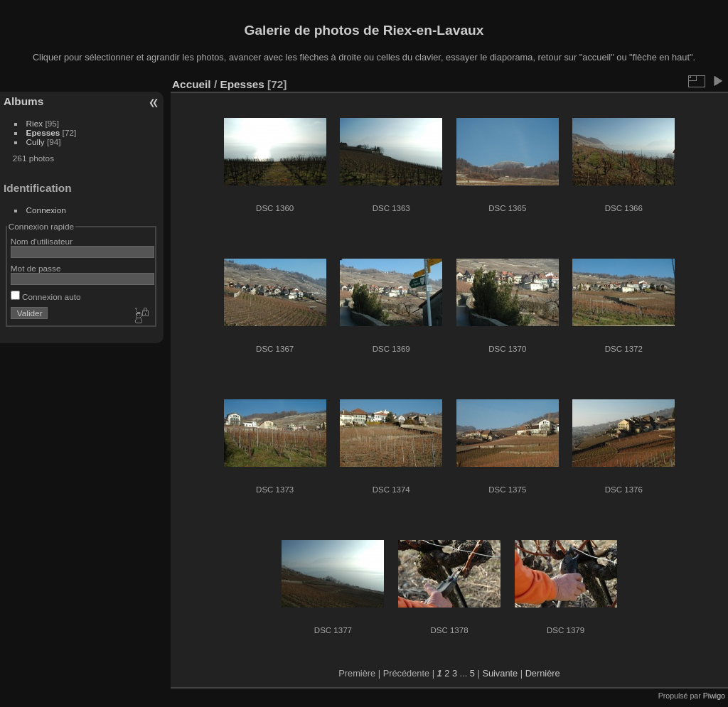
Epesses (43, 133)
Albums (23, 101)
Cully (36, 142)
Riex (35, 123)
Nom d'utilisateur (42, 241)
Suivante (500, 673)
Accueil (192, 84)
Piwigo (714, 696)
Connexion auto (46, 297)
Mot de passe (36, 268)
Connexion (46, 210)
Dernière (543, 673)
